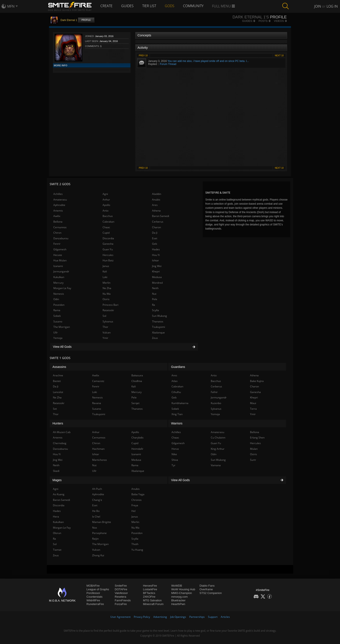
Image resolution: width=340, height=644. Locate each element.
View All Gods (124, 347)
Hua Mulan (60, 260)
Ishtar (155, 260)
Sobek (57, 316)
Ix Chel (96, 517)
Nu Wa (107, 294)
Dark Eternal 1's (251, 17)
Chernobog (60, 443)
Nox (95, 528)
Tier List (149, 6)
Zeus (155, 338)
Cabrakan (108, 222)
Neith (155, 288)
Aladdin (157, 194)
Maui (253, 403)
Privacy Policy (142, 617)
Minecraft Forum (153, 604)
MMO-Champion (182, 593)
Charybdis (137, 438)
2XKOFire (149, 597)
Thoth (135, 544)
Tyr (173, 465)
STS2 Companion (211, 593)
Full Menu (223, 6)
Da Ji (155, 233)
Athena (156, 211)
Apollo (106, 205)
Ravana (97, 403)
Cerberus (158, 222)
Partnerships (197, 617)
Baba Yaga (138, 494)
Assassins (59, 367)
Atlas (175, 381)
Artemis (58, 211)
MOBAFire (93, 586)
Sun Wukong (159, 316)
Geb (154, 244)
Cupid (106, 233)
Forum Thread (168, 64)
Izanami (58, 266)
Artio (105, 211)
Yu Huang (137, 550)
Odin (56, 299)
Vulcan (107, 333)
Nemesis (59, 294)
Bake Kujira (257, 381)
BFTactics (149, 593)
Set (55, 409)
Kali (105, 271)
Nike (174, 454)
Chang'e (97, 500)
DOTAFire (121, 589)
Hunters (58, 423)
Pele (155, 299)
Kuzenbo (216, 403)
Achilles (58, 194)
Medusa (157, 277)
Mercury (58, 283)
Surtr (253, 460)
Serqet (135, 403)
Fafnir (214, 392)
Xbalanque (158, 333)
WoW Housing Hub (183, 589)
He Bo (96, 511)
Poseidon (59, 305)
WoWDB (177, 586)
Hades (156, 249)
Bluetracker (178, 600)
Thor (105, 327)
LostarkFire (150, 589)
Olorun (57, 533)
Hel (133, 511)
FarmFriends (123, 600)
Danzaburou (61, 238)
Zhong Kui (98, 555)
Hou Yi (156, 255)
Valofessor (121, 593)
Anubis (156, 200)
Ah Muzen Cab (62, 432)
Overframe (206, 589)
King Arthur (218, 449)
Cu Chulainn (218, 438)
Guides (127, 6)
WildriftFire (93, 600)
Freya (135, 505)
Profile (86, 20)
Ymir (105, 338)
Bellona (58, 222)
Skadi (56, 471)
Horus (175, 449)
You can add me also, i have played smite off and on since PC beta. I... (208, 61)
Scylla (155, 310)
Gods (170, 6)
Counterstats (95, 597)
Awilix (57, 216)
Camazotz (98, 381)
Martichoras (100, 460)
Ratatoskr (108, 310)
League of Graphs (98, 589)
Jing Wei (157, 266)
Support (213, 617)
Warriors (177, 423)
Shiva (175, 460)
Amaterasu (60, 200)
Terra (253, 409)
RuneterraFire (95, 604)
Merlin (106, 283)
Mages (57, 480)
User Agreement (120, 617)
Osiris (106, 299)
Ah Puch (97, 489)
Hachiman (98, 449)
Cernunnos (60, 227)
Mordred (157, 283)
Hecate (58, 255)
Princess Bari (110, 305)
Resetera (120, 597)
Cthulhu (176, 392)
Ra (154, 305)
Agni (105, 194)
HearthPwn (178, 604)
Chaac (106, 227)
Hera (56, 517)
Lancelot (58, 392)
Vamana (216, 465)
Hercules (108, 255)
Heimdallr (137, 449)
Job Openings (178, 617)
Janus (106, 266)
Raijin (95, 539)
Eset (155, 238)
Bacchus (108, 216)
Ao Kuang (59, 494)
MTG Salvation (152, 600)
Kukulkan (59, 277)
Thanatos (158, 321)
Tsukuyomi (159, 327)
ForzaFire (121, 604)
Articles (225, 617)
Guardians (178, 367)
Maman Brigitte (102, 522)
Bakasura (137, 375)
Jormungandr (61, 271)
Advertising (160, 617)
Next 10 (279, 56)
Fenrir (57, 244)
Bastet (57, 381)
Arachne (58, 375)
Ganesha (108, 244)
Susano (58, 321)
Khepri (156, 271)
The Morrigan (62, 327)
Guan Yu (108, 249)
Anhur (106, 200)
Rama (57, 310)
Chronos (136, 500)
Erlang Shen (257, 438)
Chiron (57, 233)
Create (106, 6)
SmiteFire (121, 586)
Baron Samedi (161, 216)
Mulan (254, 449)
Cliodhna (137, 381)
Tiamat (57, 550)
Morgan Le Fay (62, 288)
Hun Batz (108, 260)
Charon (156, 227)
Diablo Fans (207, 586)
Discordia (108, 238)
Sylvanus (108, 321)
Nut (154, 294)
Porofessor (93, 593)
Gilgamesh (60, 249)
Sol (104, 316)
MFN (11, 6)
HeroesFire (150, 586)
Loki (105, 277)
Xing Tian (177, 414)
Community (193, 6)
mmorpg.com (180, 597)
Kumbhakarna (180, 403)
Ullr (56, 333)
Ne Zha (107, 288)
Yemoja (58, 338)
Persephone (99, 533)
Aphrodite (59, 205)
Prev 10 (143, 56)
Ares (155, 205)
